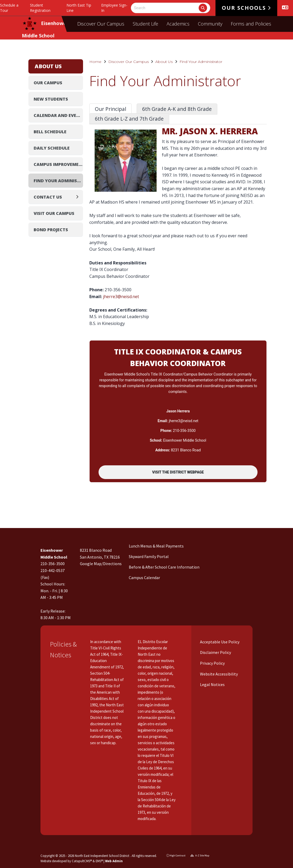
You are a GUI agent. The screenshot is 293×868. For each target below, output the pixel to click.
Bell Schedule (50, 132)
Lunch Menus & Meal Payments (156, 546)
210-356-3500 (53, 564)
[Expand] (79, 197)
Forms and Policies (251, 24)
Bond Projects (51, 230)
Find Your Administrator (201, 62)
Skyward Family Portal (149, 556)
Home (95, 62)
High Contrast (178, 855)
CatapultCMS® (82, 861)
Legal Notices (212, 684)
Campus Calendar (144, 578)
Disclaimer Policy (215, 652)
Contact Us (48, 197)
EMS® (99, 861)
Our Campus (48, 83)
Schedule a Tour (9, 8)
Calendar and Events (58, 115)
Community (210, 24)
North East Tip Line (79, 8)
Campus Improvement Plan (58, 164)
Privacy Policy (212, 663)
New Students (51, 99)
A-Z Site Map (200, 855)
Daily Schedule (52, 148)
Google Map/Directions (101, 564)
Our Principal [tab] (110, 109)
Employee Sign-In (114, 8)
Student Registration (40, 8)
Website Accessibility (219, 674)
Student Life (145, 24)
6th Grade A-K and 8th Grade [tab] (177, 109)
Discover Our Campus (101, 24)
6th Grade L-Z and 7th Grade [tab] (129, 119)
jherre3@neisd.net (121, 297)
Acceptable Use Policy (219, 642)
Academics (178, 24)
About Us (164, 62)
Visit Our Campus (54, 213)
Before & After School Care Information (164, 567)
